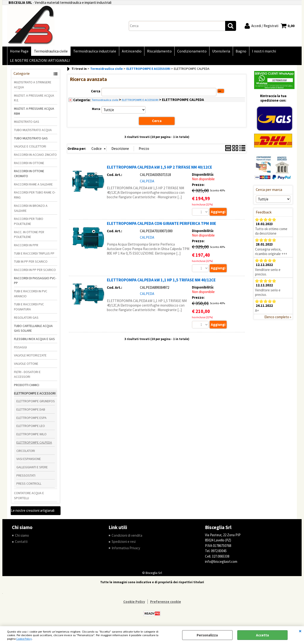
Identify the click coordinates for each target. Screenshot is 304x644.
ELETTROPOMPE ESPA (31, 420)
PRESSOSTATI (26, 477)
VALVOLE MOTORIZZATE (30, 357)
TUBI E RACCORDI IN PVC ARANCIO (31, 296)
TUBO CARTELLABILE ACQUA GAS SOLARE (33, 330)
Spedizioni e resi (124, 544)
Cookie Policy (24, 639)
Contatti (21, 544)
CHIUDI (300, 631)
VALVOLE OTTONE (26, 366)
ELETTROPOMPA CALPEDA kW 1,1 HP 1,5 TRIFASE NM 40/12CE (161, 282)
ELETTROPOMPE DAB (31, 412)
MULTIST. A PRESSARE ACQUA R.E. (34, 100)
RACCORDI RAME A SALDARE (33, 186)
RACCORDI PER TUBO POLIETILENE (29, 223)
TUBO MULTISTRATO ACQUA (33, 132)
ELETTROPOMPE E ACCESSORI (35, 395)
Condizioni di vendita (127, 537)
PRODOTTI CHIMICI (27, 387)
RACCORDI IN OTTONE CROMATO (29, 176)
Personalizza (207, 635)
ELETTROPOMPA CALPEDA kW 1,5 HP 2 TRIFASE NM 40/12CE (159, 169)
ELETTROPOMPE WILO (31, 436)
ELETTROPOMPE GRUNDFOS (36, 403)
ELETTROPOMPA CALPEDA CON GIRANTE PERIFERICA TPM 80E (161, 226)
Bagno (237, 52)
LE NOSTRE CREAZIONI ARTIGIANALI (40, 62)
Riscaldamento (157, 52)
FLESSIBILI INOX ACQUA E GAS (34, 341)
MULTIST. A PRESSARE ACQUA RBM (34, 113)
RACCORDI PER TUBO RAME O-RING (35, 197)
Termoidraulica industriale (93, 52)
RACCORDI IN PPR (26, 247)
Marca (96, 111)
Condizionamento (189, 52)
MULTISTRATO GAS (27, 124)
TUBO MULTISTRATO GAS (31, 140)
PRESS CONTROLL (29, 486)
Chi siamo (22, 537)
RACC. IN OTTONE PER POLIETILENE (29, 236)
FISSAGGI (20, 349)
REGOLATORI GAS (26, 320)
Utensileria (218, 52)
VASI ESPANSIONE (29, 461)
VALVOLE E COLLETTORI (30, 148)
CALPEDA (147, 183)
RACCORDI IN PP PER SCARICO (35, 272)
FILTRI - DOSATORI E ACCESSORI (27, 376)
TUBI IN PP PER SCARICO (31, 264)
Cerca (96, 93)
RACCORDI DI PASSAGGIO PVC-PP (35, 283)
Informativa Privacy (126, 550)
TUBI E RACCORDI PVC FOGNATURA (29, 309)
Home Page (19, 52)
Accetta (262, 635)
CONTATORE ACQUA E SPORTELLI (29, 498)
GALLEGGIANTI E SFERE (32, 469)
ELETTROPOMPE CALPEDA (34, 445)
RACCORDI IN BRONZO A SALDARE (31, 210)
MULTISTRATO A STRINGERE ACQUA (33, 87)
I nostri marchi (259, 52)
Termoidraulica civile (50, 52)
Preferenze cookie (166, 604)
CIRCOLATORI (26, 453)
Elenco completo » (278, 319)
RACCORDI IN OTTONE (29, 165)
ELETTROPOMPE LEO (31, 428)
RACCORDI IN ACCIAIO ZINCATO (35, 157)
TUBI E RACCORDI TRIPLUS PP (34, 256)
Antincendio (130, 52)
